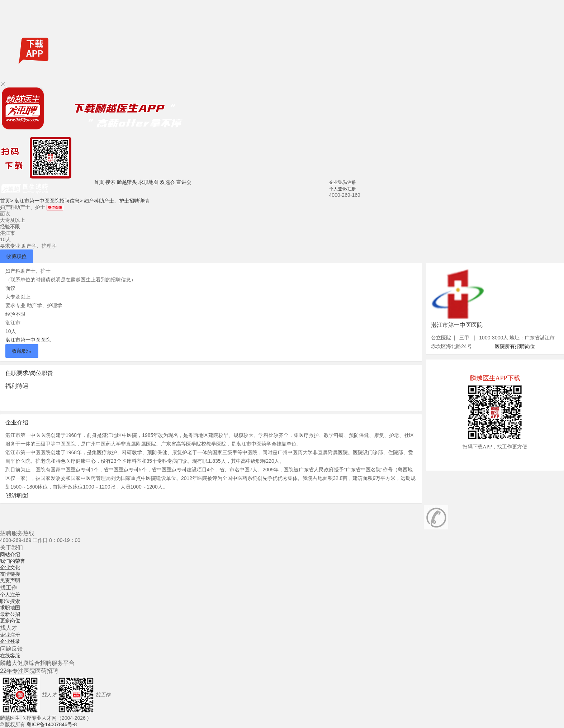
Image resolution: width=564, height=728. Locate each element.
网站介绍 (10, 555)
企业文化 (10, 567)
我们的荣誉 (13, 561)
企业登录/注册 (343, 182)
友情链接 (10, 574)
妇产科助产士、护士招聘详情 (117, 201)
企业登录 (10, 641)
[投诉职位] (17, 495)
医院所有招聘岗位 (515, 346)
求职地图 (148, 182)
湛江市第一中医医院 (28, 340)
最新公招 (10, 614)
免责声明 (10, 580)
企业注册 (10, 635)
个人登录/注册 (343, 189)
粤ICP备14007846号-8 (52, 724)
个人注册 (10, 595)
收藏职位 (16, 256)
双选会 (167, 182)
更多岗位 (10, 620)
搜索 (110, 182)
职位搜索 (10, 601)
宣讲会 (184, 182)
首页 (99, 182)
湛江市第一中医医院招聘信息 (48, 201)
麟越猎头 (127, 182)
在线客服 (10, 656)
